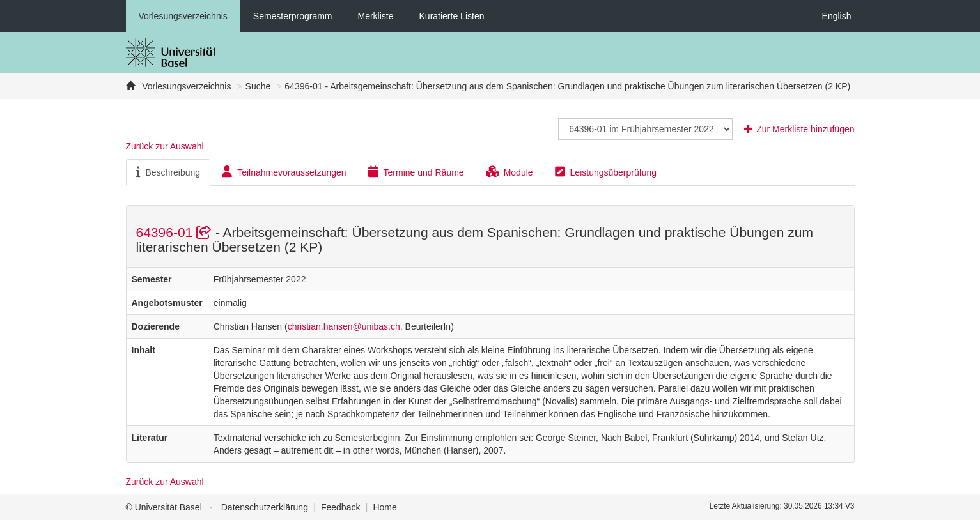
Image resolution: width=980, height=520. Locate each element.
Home (385, 507)
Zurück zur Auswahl (165, 146)
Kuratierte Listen (452, 16)
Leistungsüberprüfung (606, 172)
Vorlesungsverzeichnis (183, 16)
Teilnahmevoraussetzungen (284, 172)
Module (509, 172)
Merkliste (376, 16)
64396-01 (176, 232)
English (837, 16)
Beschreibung (168, 172)
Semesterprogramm (293, 16)
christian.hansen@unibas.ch (344, 326)
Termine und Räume (416, 172)
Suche (258, 86)
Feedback (340, 507)
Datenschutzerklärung (265, 507)
